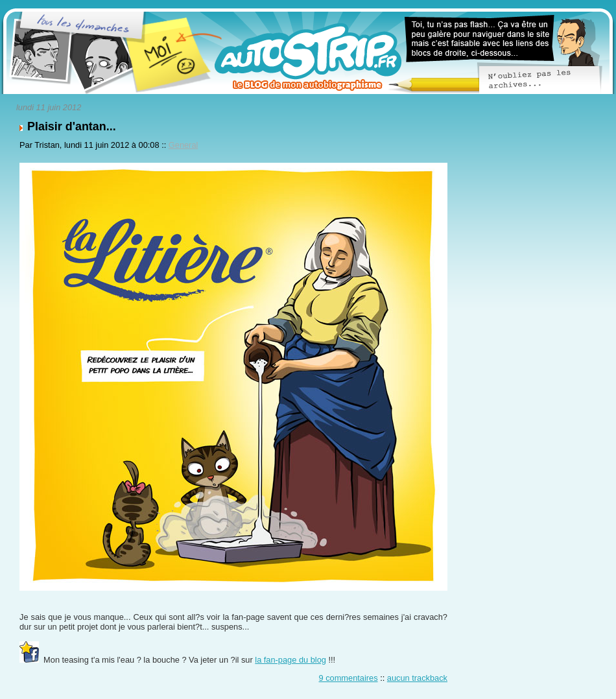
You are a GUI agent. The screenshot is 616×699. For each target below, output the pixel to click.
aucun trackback (417, 678)
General (184, 145)
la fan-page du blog (290, 660)
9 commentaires (349, 678)
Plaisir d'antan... (72, 126)
